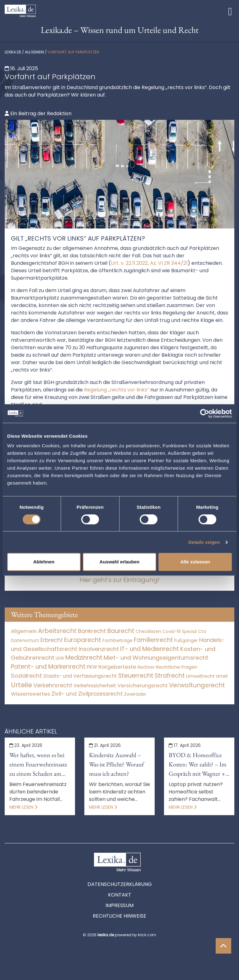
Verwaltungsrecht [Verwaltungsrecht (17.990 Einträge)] (197, 685)
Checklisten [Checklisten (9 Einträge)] (148, 631)
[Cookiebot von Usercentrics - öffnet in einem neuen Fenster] (205, 413)
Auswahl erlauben (119, 562)
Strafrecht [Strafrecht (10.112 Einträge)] (170, 676)
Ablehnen (44, 562)
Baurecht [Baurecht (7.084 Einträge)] (121, 631)
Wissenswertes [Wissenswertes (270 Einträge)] (30, 694)
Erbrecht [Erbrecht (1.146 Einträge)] (52, 640)
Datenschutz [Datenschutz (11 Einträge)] (25, 640)
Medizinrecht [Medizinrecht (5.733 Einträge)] (84, 658)
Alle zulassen (195, 562)
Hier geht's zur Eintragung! (119, 580)
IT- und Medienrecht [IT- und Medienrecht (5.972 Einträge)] (150, 649)
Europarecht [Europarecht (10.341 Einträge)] (83, 640)
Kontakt (120, 895)
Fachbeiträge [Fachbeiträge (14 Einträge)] (117, 640)
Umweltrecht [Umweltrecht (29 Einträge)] (200, 676)
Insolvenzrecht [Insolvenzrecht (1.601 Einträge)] (99, 649)
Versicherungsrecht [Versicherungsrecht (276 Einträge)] (143, 686)
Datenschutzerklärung (120, 884)
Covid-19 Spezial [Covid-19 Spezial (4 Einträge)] (180, 632)
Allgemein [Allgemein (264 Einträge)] (24, 631)
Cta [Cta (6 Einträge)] (202, 632)
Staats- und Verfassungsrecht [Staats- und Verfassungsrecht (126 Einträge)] (80, 676)
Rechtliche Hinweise (119, 916)
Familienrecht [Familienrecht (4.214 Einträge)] (153, 640)
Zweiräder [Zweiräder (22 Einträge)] (135, 694)
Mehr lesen (23, 807)
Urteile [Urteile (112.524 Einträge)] (21, 685)
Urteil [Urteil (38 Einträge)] (222, 676)
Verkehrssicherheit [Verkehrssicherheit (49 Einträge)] (95, 686)
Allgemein (34, 52)
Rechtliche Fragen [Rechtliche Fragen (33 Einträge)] (177, 667)
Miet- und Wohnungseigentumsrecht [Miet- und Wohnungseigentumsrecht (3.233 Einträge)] (156, 658)
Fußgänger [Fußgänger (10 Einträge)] (186, 640)
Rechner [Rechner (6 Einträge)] (146, 667)
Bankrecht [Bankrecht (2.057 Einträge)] (92, 631)
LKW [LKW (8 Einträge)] (60, 658)
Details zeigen (204, 542)
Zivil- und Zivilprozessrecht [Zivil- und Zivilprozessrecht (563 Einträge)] (87, 694)
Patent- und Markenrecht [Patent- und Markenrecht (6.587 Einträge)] (48, 667)
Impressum (119, 905)
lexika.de (13, 52)
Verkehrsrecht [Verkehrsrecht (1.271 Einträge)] (53, 685)
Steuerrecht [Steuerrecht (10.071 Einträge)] (136, 676)
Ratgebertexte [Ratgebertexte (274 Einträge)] (117, 667)
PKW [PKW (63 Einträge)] (92, 667)
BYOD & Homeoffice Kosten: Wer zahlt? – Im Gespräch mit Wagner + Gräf (198, 765)
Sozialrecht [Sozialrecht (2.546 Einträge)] (26, 676)
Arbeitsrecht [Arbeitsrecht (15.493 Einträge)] (57, 631)
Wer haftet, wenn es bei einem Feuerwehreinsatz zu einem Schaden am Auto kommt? (38, 765)
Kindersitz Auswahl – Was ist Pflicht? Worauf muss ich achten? (116, 764)
